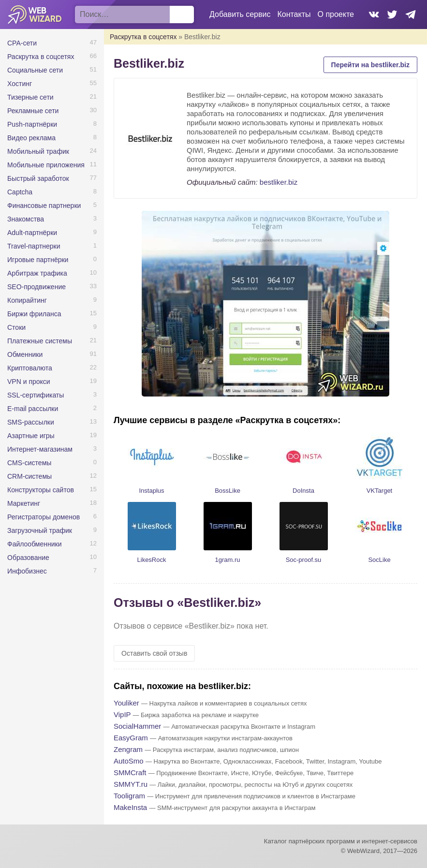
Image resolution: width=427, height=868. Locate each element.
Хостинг (20, 84)
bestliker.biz (279, 182)
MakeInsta (130, 807)
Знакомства (26, 219)
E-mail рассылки (33, 409)
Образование (28, 558)
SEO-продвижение (37, 287)
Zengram (128, 749)
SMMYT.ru (131, 784)
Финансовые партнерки (44, 206)
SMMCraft (130, 772)
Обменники (25, 354)
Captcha (20, 192)
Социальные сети (35, 70)
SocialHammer (137, 726)
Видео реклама (31, 138)
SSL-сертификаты (36, 395)
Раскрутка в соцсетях (41, 57)
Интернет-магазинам (40, 449)
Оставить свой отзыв (154, 653)
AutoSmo (129, 761)
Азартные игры (31, 436)
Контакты (294, 14)
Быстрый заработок (38, 178)
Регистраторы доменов (44, 517)
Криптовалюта (30, 368)
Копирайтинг (27, 300)
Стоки (16, 327)
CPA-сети (22, 43)
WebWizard (35, 15)
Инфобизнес (27, 571)
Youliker (126, 703)
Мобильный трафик (38, 151)
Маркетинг (24, 503)
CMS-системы (29, 463)
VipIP (122, 714)
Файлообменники (35, 544)
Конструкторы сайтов (41, 490)
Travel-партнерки (34, 246)
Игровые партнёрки (38, 260)
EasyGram (131, 738)
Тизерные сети (30, 97)
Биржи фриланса (34, 314)
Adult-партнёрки (32, 233)
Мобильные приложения (46, 165)
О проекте (336, 14)
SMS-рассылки (31, 422)
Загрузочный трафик (40, 530)
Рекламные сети (33, 111)
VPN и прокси (29, 382)
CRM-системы (29, 476)
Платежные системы (40, 341)
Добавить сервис (240, 14)
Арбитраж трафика (37, 273)
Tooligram (129, 796)
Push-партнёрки (32, 124)
